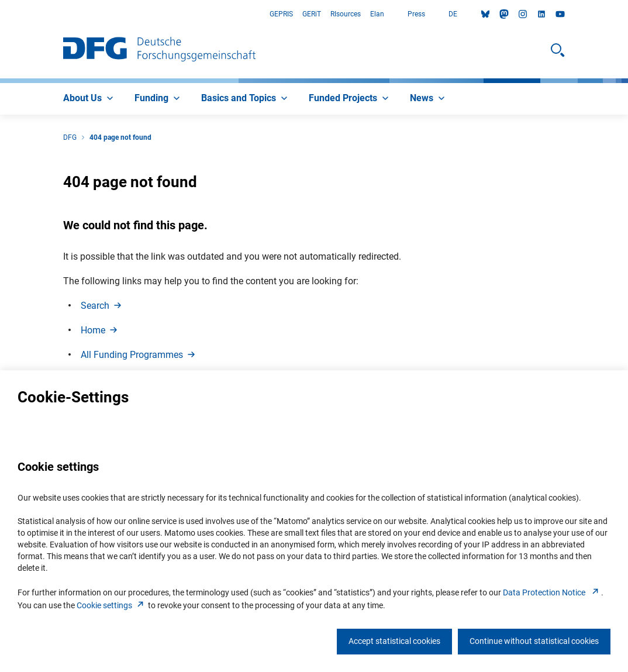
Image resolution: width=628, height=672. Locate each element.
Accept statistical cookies (394, 641)
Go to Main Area (0, 14)
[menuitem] (89, 99)
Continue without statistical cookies (534, 641)
